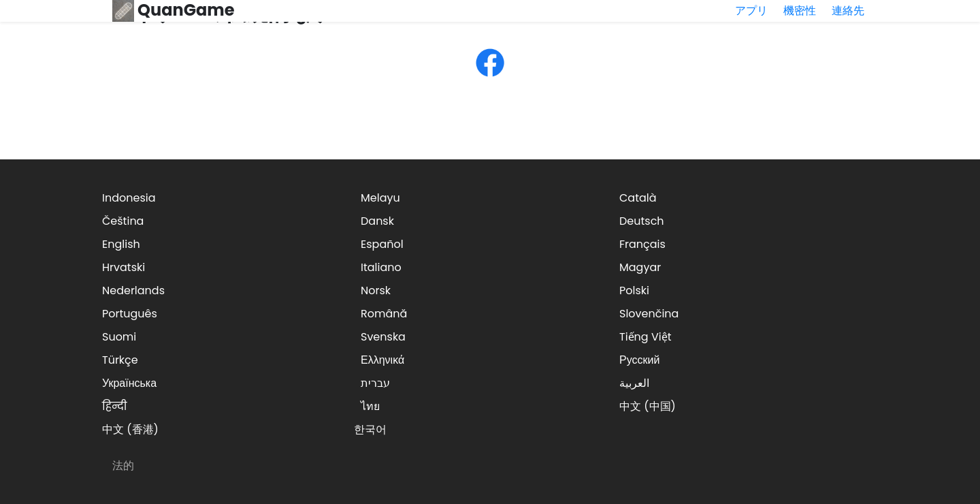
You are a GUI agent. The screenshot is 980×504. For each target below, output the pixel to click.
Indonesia (129, 198)
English (121, 244)
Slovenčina (649, 314)
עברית (375, 383)
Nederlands (133, 290)
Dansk (377, 221)
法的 (123, 466)
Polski (634, 290)
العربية (634, 383)
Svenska (383, 337)
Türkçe (120, 360)
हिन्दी (114, 406)
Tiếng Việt (646, 337)
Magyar (640, 267)
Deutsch (642, 221)
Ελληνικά (382, 360)
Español (382, 244)
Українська (129, 383)
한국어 (370, 429)
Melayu (380, 198)
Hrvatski (124, 267)
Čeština (123, 221)
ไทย (370, 406)
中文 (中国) (648, 406)
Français (642, 244)
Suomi (119, 337)
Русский (639, 360)
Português (130, 314)
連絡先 (848, 11)
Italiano (381, 267)
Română (384, 314)
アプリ (751, 11)
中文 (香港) (130, 429)
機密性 (800, 11)
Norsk (376, 290)
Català (638, 198)
